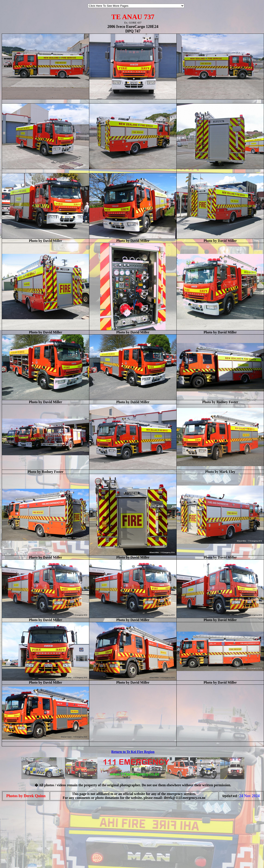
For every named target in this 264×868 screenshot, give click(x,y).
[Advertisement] (15, 859)
